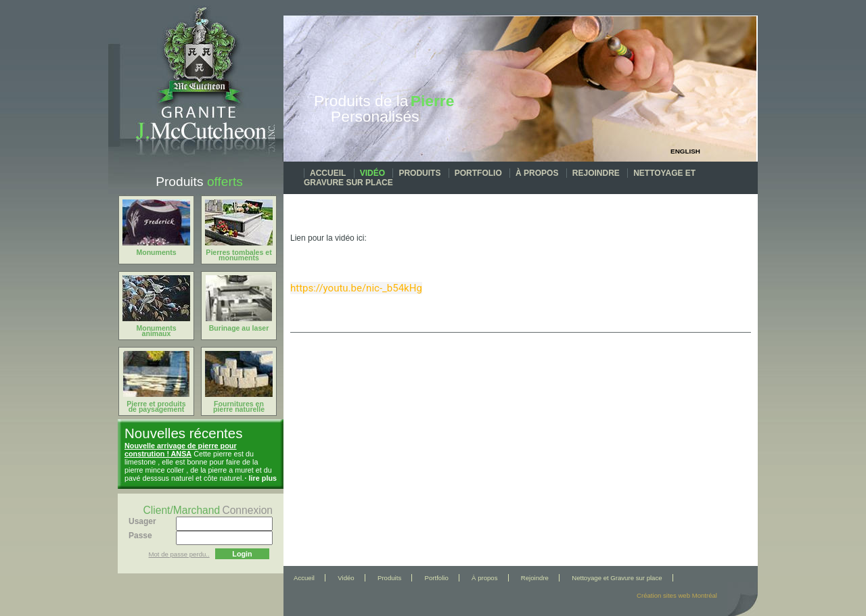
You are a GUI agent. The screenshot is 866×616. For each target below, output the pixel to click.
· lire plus (261, 478)
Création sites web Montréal (677, 595)
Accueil (328, 173)
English (685, 151)
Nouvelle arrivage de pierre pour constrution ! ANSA (181, 450)
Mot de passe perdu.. (179, 554)
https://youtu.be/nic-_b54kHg (356, 288)
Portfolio (478, 173)
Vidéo (372, 173)
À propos (537, 173)
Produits (419, 173)
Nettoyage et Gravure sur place (617, 578)
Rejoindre (596, 173)
